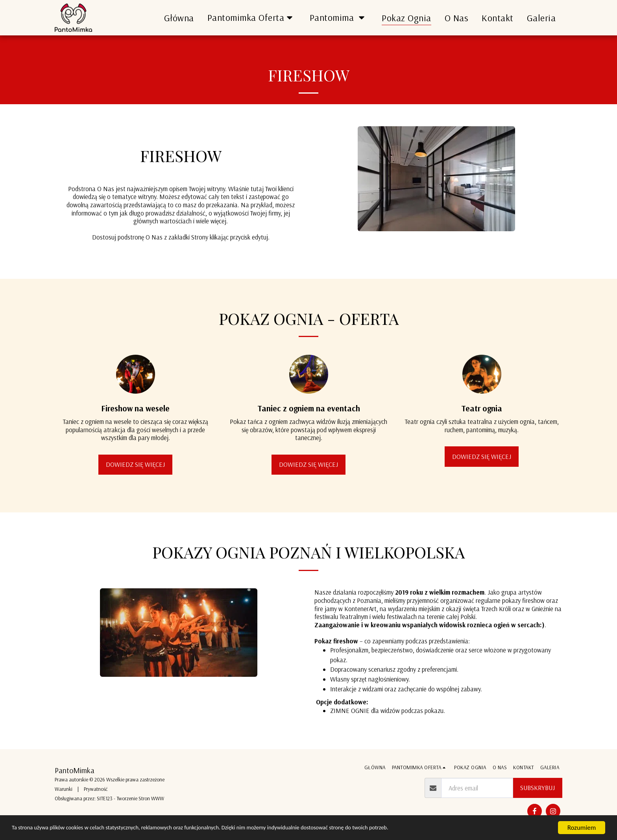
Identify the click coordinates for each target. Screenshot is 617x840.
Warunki (64, 789)
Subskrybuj (538, 787)
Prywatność (96, 789)
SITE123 (105, 798)
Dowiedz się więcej (135, 469)
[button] (252, 17)
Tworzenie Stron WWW (140, 798)
